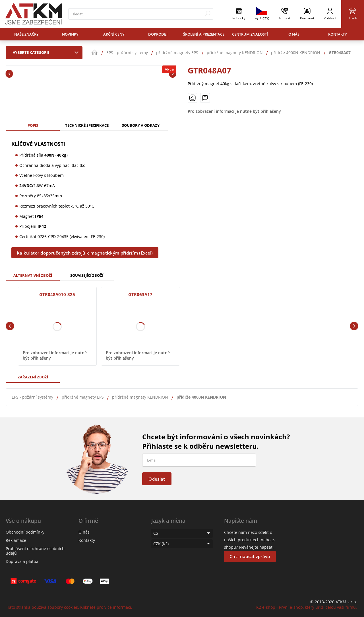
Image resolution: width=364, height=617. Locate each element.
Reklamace (16, 540)
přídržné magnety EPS (83, 397)
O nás (294, 34)
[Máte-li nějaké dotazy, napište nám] (205, 98)
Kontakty (338, 34)
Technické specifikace (87, 125)
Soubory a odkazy (141, 125)
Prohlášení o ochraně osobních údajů (35, 551)
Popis (33, 125)
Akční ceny (114, 34)
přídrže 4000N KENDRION (201, 397)
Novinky (70, 34)
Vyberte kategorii (47, 52)
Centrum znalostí (250, 34)
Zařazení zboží (33, 377)
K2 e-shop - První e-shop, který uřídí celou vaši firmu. (307, 607)
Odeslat (157, 479)
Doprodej (158, 34)
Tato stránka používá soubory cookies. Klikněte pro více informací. (70, 607)
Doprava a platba (22, 561)
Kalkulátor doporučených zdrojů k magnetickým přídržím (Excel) (85, 253)
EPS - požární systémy (32, 397)
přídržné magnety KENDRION (140, 397)
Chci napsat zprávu (250, 556)
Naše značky (26, 34)
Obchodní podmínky (25, 532)
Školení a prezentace (204, 34)
